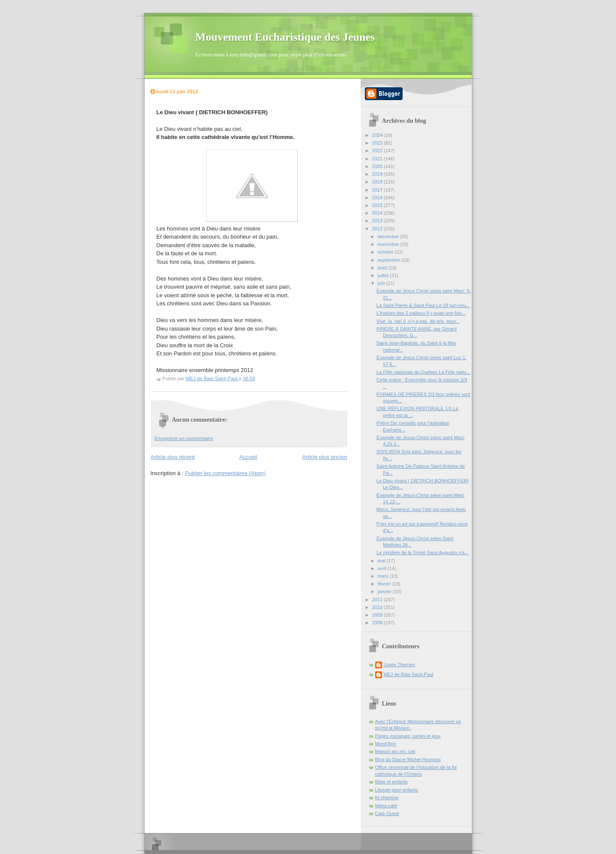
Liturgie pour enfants (397, 790)
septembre (389, 260)
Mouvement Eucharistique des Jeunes (285, 37)
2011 (378, 600)
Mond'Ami (386, 744)
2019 (378, 174)
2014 (378, 213)
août (383, 268)
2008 (378, 623)
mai (382, 561)
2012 (378, 229)
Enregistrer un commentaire (184, 438)
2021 (378, 159)
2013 (378, 221)
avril (383, 568)
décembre (389, 236)
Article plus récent (173, 457)
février (385, 584)
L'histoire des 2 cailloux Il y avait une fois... (421, 313)
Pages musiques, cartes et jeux (408, 736)
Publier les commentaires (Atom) (225, 473)
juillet (384, 275)
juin (382, 283)
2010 (378, 607)
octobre (386, 252)
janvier (385, 591)
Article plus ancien (325, 457)
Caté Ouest (387, 813)
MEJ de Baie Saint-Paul (409, 674)
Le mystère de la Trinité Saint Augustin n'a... (422, 553)
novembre (389, 244)
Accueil (248, 457)
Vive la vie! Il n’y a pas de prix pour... (418, 321)
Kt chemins (387, 798)
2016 (378, 198)
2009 (378, 615)
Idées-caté (386, 806)
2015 (378, 205)
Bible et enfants (391, 782)
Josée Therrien (399, 665)
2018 (378, 182)
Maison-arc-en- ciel (395, 751)
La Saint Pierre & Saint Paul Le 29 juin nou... (423, 305)
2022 (378, 151)
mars (384, 576)
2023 (378, 143)
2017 (378, 190)
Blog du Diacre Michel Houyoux (408, 759)
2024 (378, 135)
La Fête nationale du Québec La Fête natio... (423, 372)
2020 (378, 166)
